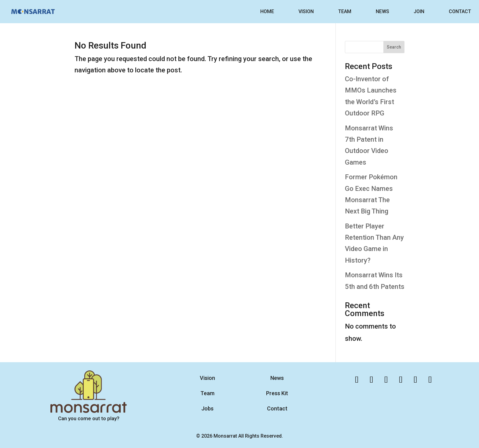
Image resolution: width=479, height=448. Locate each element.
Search (394, 47)
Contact (277, 408)
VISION (306, 11)
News (277, 378)
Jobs (207, 408)
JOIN (419, 11)
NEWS (382, 11)
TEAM (345, 11)
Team (207, 393)
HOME (267, 11)
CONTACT (460, 11)
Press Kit (277, 393)
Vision (207, 378)
